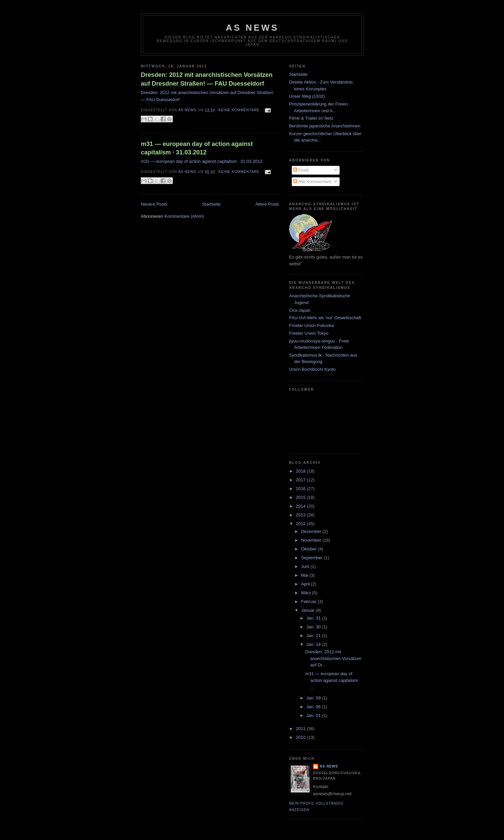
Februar (309, 602)
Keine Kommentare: (240, 110)
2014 (301, 506)
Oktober (310, 549)
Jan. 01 (314, 715)
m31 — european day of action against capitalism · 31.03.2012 (197, 148)
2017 (301, 480)
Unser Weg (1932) (307, 96)
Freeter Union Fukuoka (311, 325)
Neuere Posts (154, 204)
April (306, 584)
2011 (301, 729)
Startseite (211, 204)
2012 (301, 524)
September (312, 558)
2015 (301, 497)
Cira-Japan (300, 310)
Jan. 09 (314, 698)
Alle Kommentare (312, 182)
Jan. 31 (314, 618)
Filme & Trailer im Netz (311, 118)
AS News (252, 28)
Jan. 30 (314, 627)
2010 (301, 737)
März (307, 593)
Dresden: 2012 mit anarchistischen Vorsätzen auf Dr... (333, 658)
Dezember (312, 531)
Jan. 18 (314, 644)
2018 (301, 471)
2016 (301, 489)
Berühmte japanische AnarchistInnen (325, 126)
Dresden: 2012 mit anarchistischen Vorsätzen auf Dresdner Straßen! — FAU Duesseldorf (207, 79)
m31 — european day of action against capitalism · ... (333, 680)
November (312, 540)
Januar (308, 610)
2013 (301, 515)
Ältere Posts (267, 204)
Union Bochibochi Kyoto (312, 369)
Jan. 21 (314, 636)
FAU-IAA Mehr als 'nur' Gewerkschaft (325, 318)
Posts (301, 170)
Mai (305, 575)
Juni (306, 566)
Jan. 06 (314, 707)
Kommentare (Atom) (184, 216)
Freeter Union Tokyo (309, 333)
